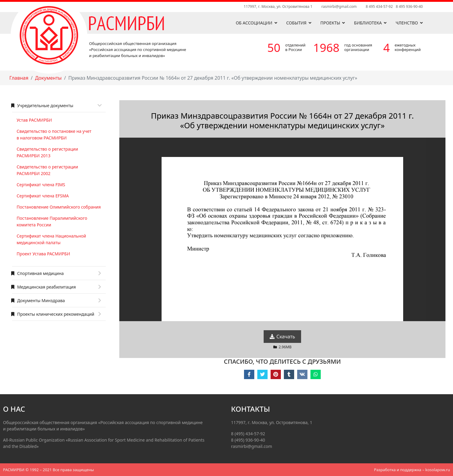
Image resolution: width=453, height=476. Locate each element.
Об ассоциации (254, 23)
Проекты (330, 23)
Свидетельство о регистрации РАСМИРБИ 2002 (47, 170)
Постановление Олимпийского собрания (59, 207)
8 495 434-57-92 (379, 6)
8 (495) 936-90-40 (248, 440)
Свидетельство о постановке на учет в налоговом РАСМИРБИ (54, 134)
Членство (407, 23)
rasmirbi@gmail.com (339, 6)
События (296, 23)
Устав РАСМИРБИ (34, 120)
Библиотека (368, 23)
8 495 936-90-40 (409, 6)
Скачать (282, 337)
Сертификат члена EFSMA (43, 196)
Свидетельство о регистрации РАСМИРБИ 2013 (47, 152)
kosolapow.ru (438, 470)
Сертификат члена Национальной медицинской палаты (51, 239)
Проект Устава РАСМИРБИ (43, 254)
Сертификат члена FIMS (41, 185)
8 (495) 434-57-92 (248, 434)
